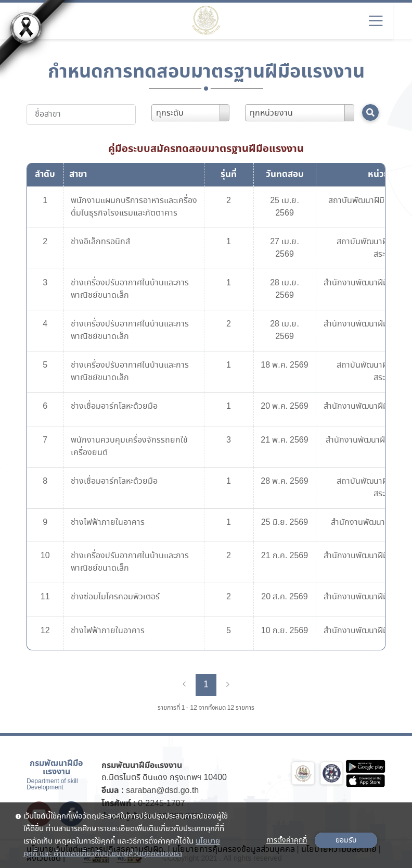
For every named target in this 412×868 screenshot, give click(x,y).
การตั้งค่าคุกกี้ (287, 840)
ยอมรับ (346, 840)
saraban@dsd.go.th (162, 791)
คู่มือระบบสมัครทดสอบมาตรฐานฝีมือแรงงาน (206, 149)
